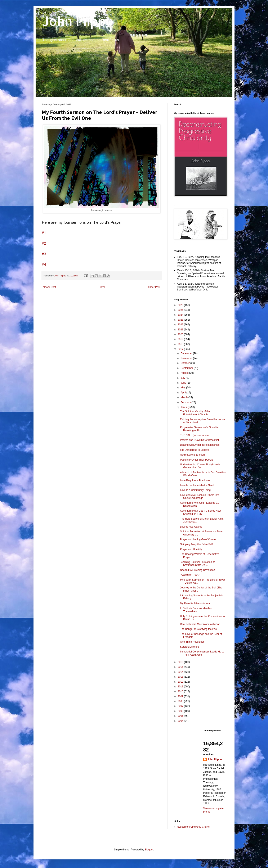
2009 (181, 696)
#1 (44, 233)
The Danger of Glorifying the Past (199, 629)
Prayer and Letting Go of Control (198, 539)
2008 (181, 701)
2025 (181, 310)
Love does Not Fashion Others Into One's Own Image (200, 497)
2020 (181, 334)
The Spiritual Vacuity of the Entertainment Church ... (195, 413)
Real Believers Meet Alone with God (200, 624)
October (186, 363)
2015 (181, 667)
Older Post (154, 287)
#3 (44, 254)
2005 (181, 716)
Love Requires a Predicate (195, 480)
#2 (44, 243)
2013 (181, 677)
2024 (181, 315)
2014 (181, 672)
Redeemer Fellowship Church (193, 827)
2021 (181, 330)
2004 (181, 721)
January (186, 407)
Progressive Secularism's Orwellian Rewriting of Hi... (200, 429)
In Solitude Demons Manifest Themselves (196, 610)
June (184, 383)
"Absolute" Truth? (190, 575)
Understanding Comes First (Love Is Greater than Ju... (200, 466)
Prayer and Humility (191, 549)
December (187, 353)
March (185, 397)
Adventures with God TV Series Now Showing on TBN (200, 512)
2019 (181, 339)
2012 (181, 682)
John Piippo (78, 21)
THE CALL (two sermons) (194, 435)
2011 (181, 687)
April (184, 393)
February (186, 402)
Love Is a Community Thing (195, 490)
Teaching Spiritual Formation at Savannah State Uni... (197, 564)
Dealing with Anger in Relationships (200, 445)
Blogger (149, 850)
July (183, 378)
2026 (181, 305)
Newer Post (49, 287)
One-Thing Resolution (192, 642)
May (183, 388)
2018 (181, 344)
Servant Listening (190, 647)
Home (102, 287)
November (187, 358)
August (185, 373)
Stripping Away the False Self (196, 544)
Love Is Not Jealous (191, 527)
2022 (181, 325)
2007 (181, 706)
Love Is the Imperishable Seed (197, 485)
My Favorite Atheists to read (196, 603)
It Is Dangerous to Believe (194, 450)
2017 (181, 349)
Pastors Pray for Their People (196, 460)
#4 (44, 265)
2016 (181, 662)
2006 (181, 711)
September (187, 368)
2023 (181, 320)
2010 (181, 691)
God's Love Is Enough (192, 455)
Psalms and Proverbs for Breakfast (199, 440)
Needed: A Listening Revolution (198, 570)
